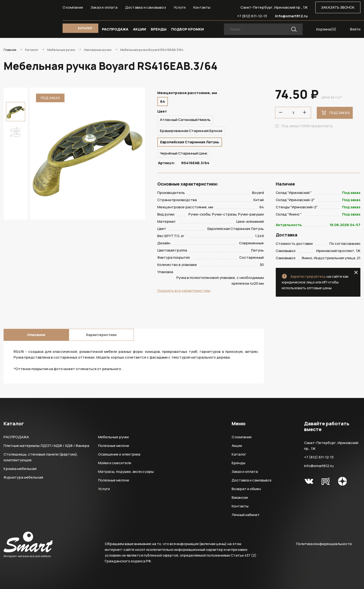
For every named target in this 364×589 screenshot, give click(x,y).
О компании (73, 7)
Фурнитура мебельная (23, 477)
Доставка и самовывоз (146, 7)
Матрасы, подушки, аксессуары (126, 472)
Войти (355, 29)
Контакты (202, 7)
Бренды (238, 463)
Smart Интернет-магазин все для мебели (28, 16)
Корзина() (326, 29)
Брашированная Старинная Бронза (191, 131)
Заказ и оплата (104, 7)
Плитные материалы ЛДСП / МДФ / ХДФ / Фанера (46, 446)
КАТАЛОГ (85, 28)
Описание (36, 335)
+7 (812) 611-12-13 (252, 16)
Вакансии (240, 497)
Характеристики (101, 335)
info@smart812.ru (291, 16)
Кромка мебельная (20, 469)
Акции (237, 446)
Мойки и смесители (115, 463)
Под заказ (340, 113)
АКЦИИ (140, 29)
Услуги (180, 7)
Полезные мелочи (114, 446)
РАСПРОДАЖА (115, 29)
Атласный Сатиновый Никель (185, 120)
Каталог (239, 454)
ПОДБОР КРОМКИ (188, 29)
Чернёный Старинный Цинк (184, 153)
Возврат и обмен (246, 489)
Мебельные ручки (113, 437)
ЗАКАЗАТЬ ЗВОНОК (338, 7)
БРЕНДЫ (159, 29)
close (356, 272)
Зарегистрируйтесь (308, 276)
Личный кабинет (246, 515)
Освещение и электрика (119, 454)
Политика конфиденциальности (324, 544)
